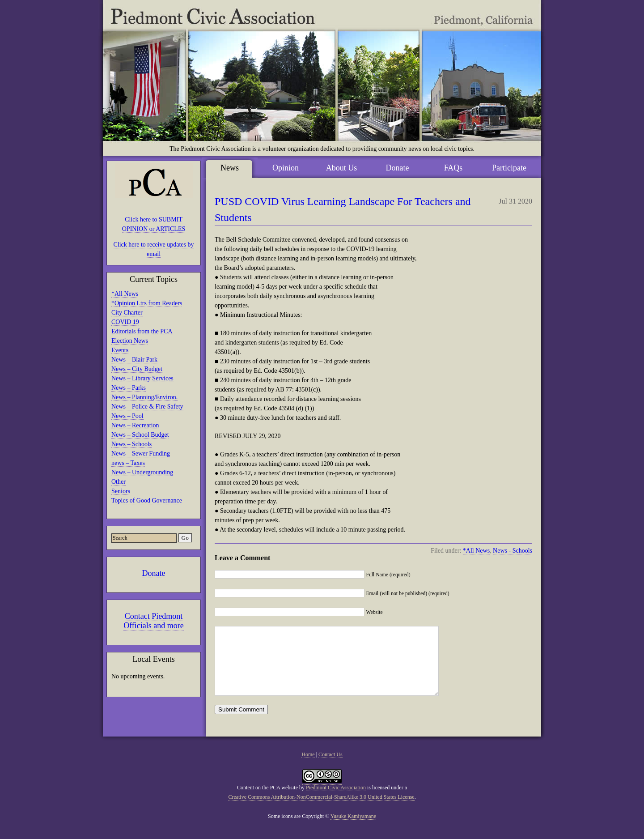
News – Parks (129, 388)
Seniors (121, 491)
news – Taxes (128, 463)
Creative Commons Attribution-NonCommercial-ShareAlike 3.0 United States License (321, 810)
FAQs (453, 168)
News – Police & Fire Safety (147, 407)
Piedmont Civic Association (336, 801)
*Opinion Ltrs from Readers (147, 303)
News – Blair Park (134, 360)
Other (119, 482)
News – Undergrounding (142, 472)
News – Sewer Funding (141, 454)
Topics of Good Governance (147, 500)
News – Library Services (142, 378)
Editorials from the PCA (142, 331)
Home (308, 768)
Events (120, 350)
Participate (509, 168)
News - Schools (513, 551)
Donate (154, 573)
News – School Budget (140, 435)
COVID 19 (125, 322)
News (230, 168)
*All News (125, 294)
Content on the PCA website (267, 801)
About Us (342, 168)
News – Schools (131, 444)
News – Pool (127, 416)
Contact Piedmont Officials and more (154, 621)
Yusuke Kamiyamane (353, 830)
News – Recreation (135, 425)
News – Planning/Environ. (144, 397)
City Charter (127, 313)
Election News (130, 341)
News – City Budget (137, 369)
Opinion (286, 168)
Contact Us (330, 768)
